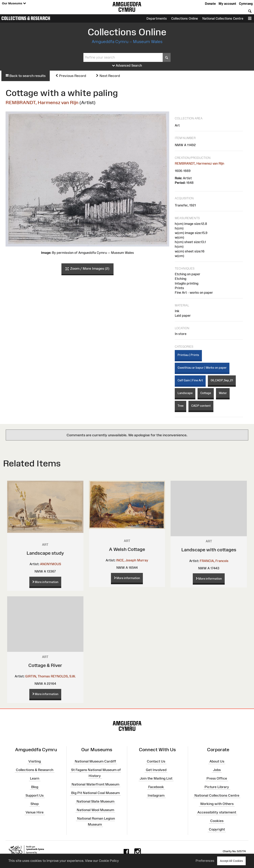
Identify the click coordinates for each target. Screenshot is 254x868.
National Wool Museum (95, 810)
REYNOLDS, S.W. (63, 676)
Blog (35, 787)
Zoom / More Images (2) (87, 269)
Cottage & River (45, 665)
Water (223, 393)
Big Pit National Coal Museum (95, 793)
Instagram (156, 795)
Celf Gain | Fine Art (190, 380)
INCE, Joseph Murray (132, 560)
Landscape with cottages (209, 550)
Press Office (217, 778)
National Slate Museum (95, 801)
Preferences (205, 861)
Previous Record (71, 76)
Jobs (217, 770)
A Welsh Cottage (127, 549)
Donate (210, 4)
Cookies (217, 821)
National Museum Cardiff (95, 761)
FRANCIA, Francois (214, 561)
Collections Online (185, 18)
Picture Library (217, 787)
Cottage (206, 393)
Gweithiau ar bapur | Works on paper (202, 368)
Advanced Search (127, 66)
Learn (35, 778)
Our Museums (14, 3)
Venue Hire (35, 812)
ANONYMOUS (51, 564)
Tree (180, 406)
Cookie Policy (109, 861)
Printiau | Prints (188, 355)
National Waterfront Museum (95, 784)
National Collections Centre (223, 18)
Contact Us (156, 761)
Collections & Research (26, 18)
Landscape (185, 393)
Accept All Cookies (231, 861)
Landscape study (45, 553)
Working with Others (217, 804)
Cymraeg (246, 4)
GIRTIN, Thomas (38, 676)
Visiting (35, 761)
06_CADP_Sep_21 (222, 380)
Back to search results (26, 76)
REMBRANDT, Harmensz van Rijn (42, 102)
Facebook (156, 787)
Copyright (217, 829)
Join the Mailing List (156, 778)
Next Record (108, 76)
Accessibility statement (217, 812)
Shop (35, 804)
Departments (157, 18)
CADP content (201, 406)
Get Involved (156, 770)
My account (227, 4)
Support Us (35, 795)
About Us (217, 761)
